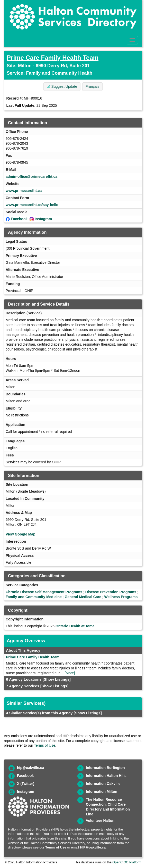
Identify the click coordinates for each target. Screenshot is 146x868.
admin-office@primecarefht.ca (31, 177)
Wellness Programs (121, 597)
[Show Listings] (57, 679)
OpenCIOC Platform (127, 862)
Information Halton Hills (106, 776)
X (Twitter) (26, 784)
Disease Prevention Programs (111, 592)
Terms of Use (44, 745)
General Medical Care (83, 597)
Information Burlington (105, 768)
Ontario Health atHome (75, 626)
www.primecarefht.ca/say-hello (32, 205)
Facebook (19, 219)
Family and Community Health (59, 73)
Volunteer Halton (100, 821)
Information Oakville (103, 784)
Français (93, 86)
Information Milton (102, 792)
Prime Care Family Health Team (53, 58)
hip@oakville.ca (30, 768)
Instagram (43, 219)
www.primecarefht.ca (24, 191)
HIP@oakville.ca (93, 847)
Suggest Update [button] (62, 86)
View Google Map (21, 534)
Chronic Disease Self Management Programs (44, 592)
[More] (70, 673)
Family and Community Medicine (34, 597)
